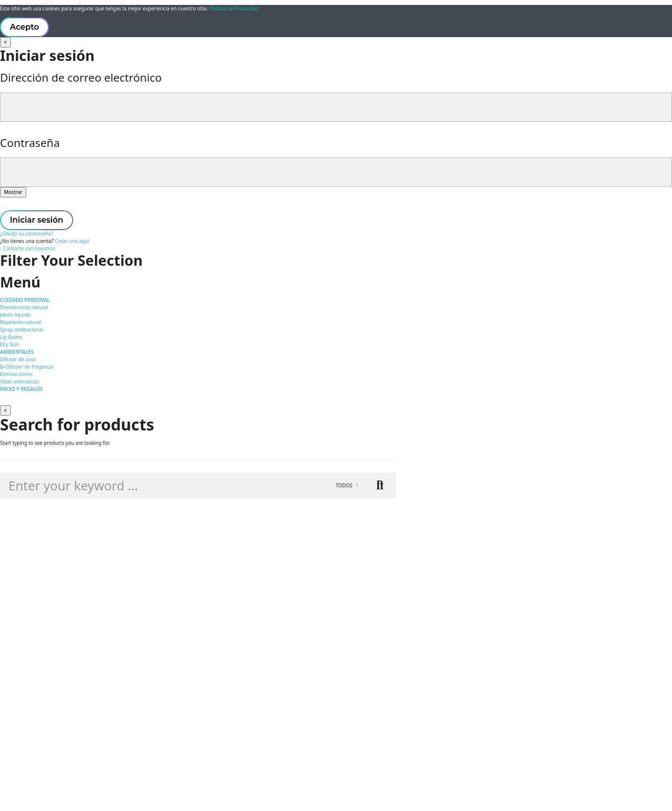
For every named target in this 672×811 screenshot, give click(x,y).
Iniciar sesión (37, 220)
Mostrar (13, 192)
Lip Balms (11, 337)
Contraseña (30, 143)
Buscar (380, 485)
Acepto (24, 27)
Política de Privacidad (234, 8)
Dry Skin (10, 344)
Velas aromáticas (20, 382)
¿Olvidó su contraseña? (27, 234)
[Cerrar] (5, 42)
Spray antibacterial (22, 330)
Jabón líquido (15, 315)
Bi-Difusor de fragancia (27, 367)
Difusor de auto (18, 359)
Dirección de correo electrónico (81, 77)
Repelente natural (21, 322)
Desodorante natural (24, 307)
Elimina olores (16, 374)
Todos (344, 485)
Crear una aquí (72, 241)
